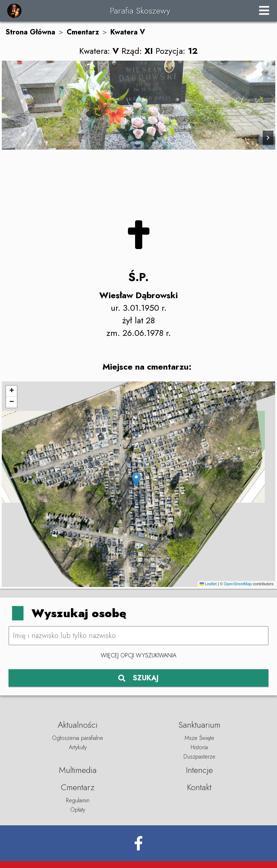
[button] (136, 480)
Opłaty (78, 810)
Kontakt (199, 787)
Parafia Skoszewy (140, 11)
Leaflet (208, 584)
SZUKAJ (138, 678)
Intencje (199, 770)
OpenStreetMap (238, 584)
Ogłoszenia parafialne (78, 738)
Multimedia (78, 770)
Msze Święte (199, 738)
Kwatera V (128, 32)
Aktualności (78, 725)
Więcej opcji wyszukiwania (138, 655)
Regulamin (78, 800)
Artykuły (78, 747)
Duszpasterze (199, 757)
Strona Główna (30, 32)
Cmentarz (83, 32)
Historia (199, 747)
